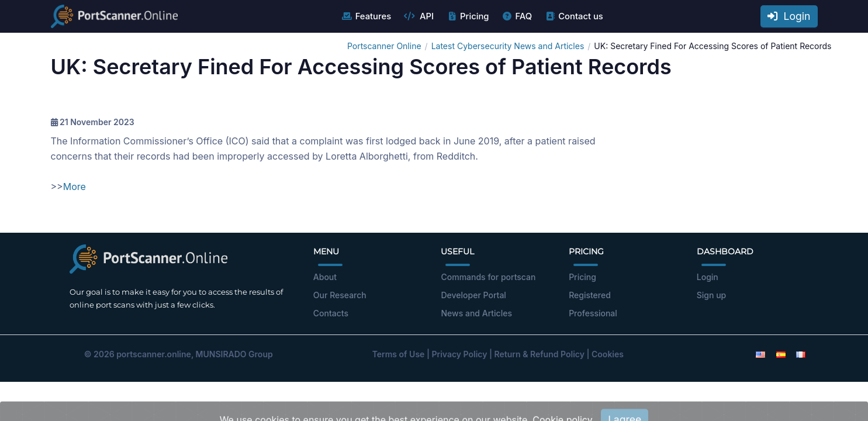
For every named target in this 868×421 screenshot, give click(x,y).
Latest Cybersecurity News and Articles (508, 46)
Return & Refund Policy (540, 354)
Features (366, 16)
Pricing (467, 16)
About (325, 277)
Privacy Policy (459, 354)
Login (789, 16)
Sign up (711, 295)
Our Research (340, 295)
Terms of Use (399, 354)
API (419, 16)
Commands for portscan (488, 277)
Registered (590, 295)
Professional (593, 313)
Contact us (574, 16)
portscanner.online (154, 354)
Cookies (608, 354)
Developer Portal (473, 295)
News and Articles (476, 313)
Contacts (331, 313)
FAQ (516, 16)
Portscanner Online (384, 46)
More (75, 187)
